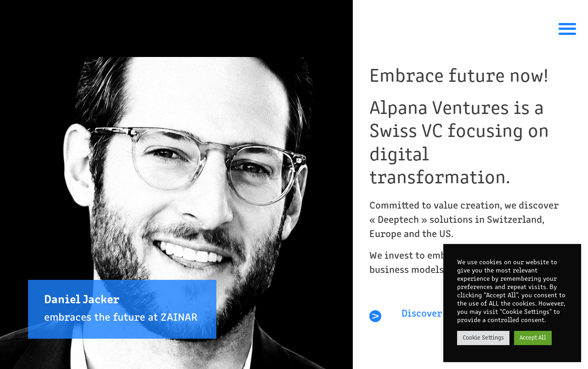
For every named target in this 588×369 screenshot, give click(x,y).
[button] (567, 28)
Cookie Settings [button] (483, 338)
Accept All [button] (533, 338)
